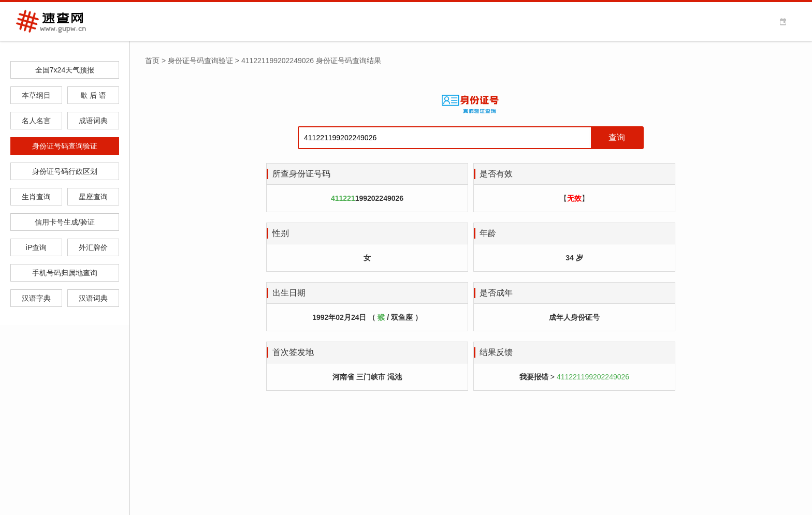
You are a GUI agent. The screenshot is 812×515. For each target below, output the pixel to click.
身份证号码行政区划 (65, 171)
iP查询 (36, 247)
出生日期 (289, 293)
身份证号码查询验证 (65, 146)
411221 (343, 198)
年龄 (488, 233)
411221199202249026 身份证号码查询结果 (311, 61)
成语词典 (93, 121)
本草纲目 (36, 95)
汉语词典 (93, 298)
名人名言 (36, 121)
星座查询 (93, 197)
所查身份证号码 (301, 174)
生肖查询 (36, 197)
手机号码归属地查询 (65, 273)
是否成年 (496, 293)
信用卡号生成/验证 (65, 222)
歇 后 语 (93, 95)
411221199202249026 (593, 377)
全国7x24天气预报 (65, 70)
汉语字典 (36, 298)
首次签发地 (293, 352)
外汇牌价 (93, 247)
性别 (281, 233)
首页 (152, 61)
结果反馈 (496, 352)
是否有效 (496, 174)
